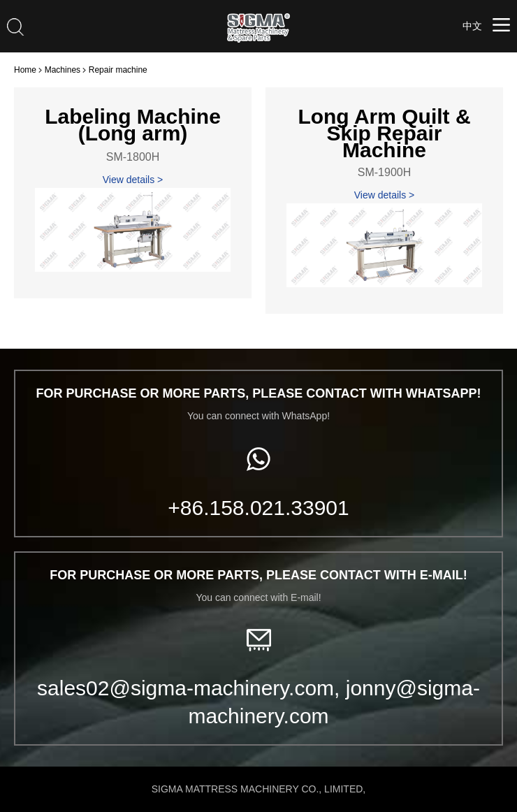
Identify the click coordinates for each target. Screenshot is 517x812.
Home (25, 70)
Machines (63, 70)
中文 (472, 26)
